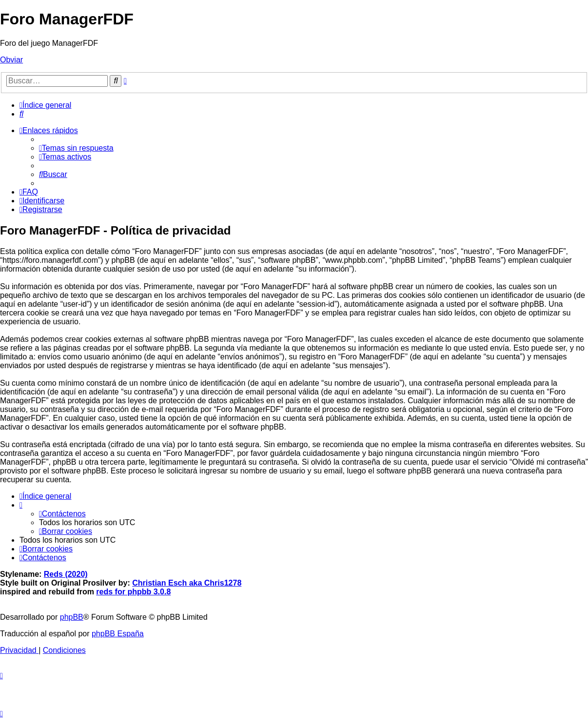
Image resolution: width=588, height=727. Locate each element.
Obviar (11, 60)
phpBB (72, 617)
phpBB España (118, 634)
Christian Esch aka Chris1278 (187, 583)
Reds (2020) (66, 574)
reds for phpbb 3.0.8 (133, 592)
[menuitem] (21, 114)
